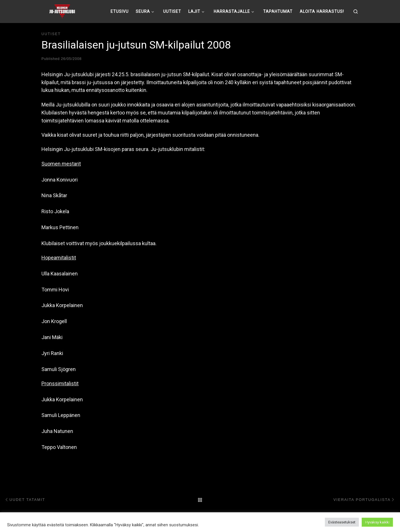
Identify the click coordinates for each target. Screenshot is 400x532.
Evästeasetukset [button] (342, 522)
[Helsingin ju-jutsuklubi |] (62, 11)
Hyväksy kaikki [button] (377, 522)
